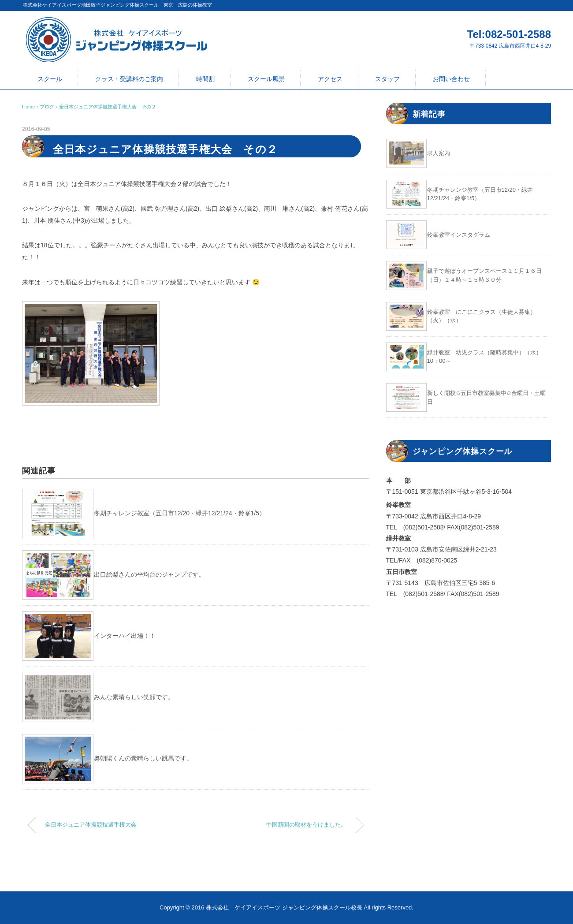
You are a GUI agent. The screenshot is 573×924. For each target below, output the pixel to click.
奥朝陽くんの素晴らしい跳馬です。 (143, 758)
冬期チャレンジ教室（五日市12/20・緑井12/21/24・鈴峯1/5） (180, 513)
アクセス (330, 79)
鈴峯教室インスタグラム (459, 235)
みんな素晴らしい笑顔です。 (134, 697)
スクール (50, 79)
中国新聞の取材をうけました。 (306, 825)
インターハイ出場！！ (125, 636)
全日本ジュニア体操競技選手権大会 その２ (108, 107)
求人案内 (439, 153)
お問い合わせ (451, 79)
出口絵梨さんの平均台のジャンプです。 (149, 574)
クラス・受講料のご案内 (129, 79)
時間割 (205, 79)
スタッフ (387, 79)
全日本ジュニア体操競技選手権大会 (91, 825)
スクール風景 (266, 79)
